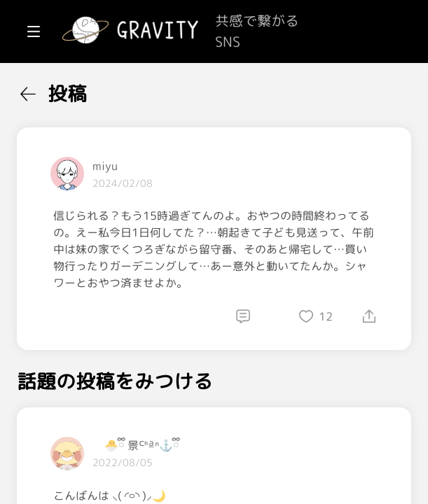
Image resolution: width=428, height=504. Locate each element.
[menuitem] (84, 90)
